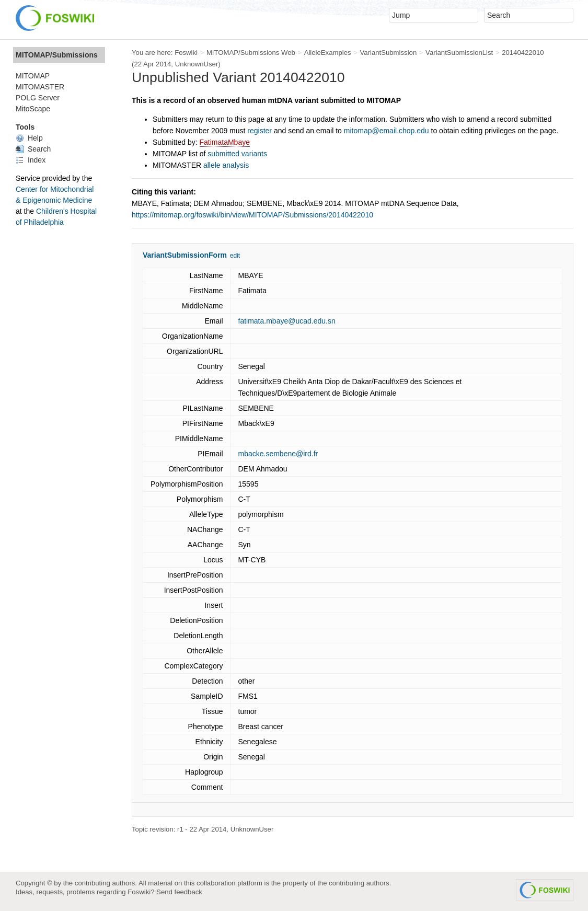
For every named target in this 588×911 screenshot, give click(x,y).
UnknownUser (197, 64)
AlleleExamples (328, 53)
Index (31, 160)
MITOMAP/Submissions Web (251, 53)
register (260, 131)
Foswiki (186, 53)
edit (235, 256)
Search (33, 149)
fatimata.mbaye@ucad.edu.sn (287, 321)
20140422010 (523, 53)
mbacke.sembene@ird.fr (278, 454)
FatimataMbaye (225, 142)
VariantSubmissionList (459, 53)
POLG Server (38, 98)
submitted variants (237, 154)
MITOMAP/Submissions (57, 55)
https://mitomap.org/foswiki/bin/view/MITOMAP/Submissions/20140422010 (252, 215)
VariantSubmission (388, 53)
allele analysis (226, 165)
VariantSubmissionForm (185, 255)
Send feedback (179, 892)
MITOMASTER (40, 87)
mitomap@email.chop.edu (387, 131)
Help (29, 138)
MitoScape (33, 109)
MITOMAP (33, 76)
